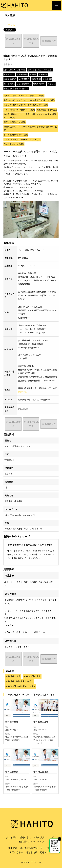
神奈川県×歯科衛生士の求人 (19, 681)
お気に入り (39, 837)
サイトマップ (47, 848)
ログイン (52, 837)
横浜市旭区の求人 (32, 676)
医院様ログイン (27, 842)
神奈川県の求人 (13, 676)
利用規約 (13, 848)
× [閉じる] (60, 839)
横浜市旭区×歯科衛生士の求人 (20, 686)
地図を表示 (23, 392)
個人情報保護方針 (29, 848)
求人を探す (11, 837)
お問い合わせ (17, 852)
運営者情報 (32, 852)
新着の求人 (25, 837)
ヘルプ (41, 842)
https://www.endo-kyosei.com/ (20, 515)
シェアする (9, 25)
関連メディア (47, 852)
